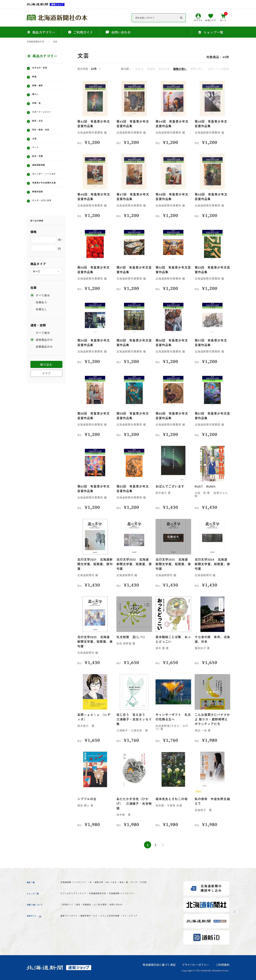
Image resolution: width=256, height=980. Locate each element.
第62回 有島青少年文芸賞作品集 (94, 488)
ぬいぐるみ (139, 883)
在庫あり (42, 329)
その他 (80, 889)
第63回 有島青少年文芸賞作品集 (133, 488)
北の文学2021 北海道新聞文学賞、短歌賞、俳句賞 (94, 564)
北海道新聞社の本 (35, 42)
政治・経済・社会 (46, 139)
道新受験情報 (42, 179)
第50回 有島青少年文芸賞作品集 (94, 270)
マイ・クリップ (72, 939)
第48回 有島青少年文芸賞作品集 (173, 196)
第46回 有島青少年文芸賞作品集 (94, 196)
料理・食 (39, 108)
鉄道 (35, 78)
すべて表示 (43, 322)
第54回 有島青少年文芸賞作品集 (94, 342)
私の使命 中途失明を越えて (211, 801)
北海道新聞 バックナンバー (81, 883)
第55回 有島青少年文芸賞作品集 (133, 342)
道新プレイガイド (74, 932)
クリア (46, 400)
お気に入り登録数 (218, 69)
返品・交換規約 (96, 920)
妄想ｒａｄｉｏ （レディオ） (95, 717)
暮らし (37, 98)
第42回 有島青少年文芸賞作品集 (94, 124)
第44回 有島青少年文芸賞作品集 (173, 124)
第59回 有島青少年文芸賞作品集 (133, 416)
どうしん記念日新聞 (137, 932)
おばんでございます (170, 486)
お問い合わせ (146, 920)
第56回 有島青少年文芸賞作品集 (172, 342)
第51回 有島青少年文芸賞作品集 (133, 270)
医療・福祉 (41, 88)
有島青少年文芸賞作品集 (47, 204)
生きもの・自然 (44, 68)
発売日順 (164, 69)
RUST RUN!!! (206, 486)
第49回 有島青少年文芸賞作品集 (212, 196)
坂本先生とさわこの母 (172, 799)
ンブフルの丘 (87, 799)
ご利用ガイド (70, 920)
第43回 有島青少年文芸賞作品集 (133, 124)
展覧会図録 (41, 216)
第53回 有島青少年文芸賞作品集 (211, 270)
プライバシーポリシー (196, 965)
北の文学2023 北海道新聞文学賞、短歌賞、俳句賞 (172, 564)
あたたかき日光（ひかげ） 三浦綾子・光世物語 (133, 803)
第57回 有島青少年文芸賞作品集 (211, 342)
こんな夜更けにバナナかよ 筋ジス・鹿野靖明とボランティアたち (212, 719)
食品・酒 (158, 883)
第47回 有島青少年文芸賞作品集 (133, 196)
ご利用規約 (222, 965)
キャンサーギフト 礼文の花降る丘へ (172, 717)
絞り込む (46, 392)
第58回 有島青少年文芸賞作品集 (94, 416)
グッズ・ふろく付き (47, 226)
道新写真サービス (104, 932)
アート (37, 159)
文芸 (55, 42)
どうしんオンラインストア (80, 901)
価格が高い (197, 69)
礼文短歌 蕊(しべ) (131, 637)
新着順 (151, 69)
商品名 (139, 69)
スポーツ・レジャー (47, 119)
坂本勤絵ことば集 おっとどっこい (172, 639)
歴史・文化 (41, 128)
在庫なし (42, 336)
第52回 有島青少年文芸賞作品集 (172, 270)
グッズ (65, 889)
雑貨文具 (120, 883)
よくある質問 (122, 920)
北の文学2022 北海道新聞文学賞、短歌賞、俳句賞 (133, 564)
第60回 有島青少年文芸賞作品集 (172, 416)
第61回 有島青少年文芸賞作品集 (211, 416)
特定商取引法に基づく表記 (159, 965)
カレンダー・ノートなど (47, 190)
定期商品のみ (45, 374)
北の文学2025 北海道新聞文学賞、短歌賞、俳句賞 (94, 641)
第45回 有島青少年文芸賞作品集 (212, 124)
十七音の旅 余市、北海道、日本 (211, 639)
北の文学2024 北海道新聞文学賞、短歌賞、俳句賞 (212, 564)
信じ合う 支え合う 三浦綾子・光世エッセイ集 (134, 719)
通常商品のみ (45, 367)
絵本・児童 (41, 169)
